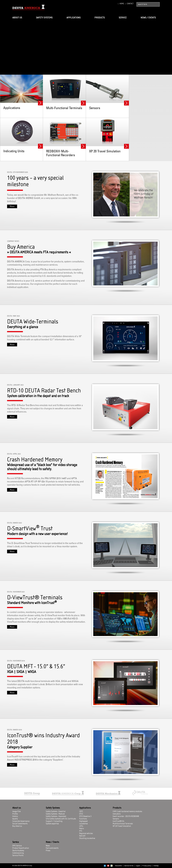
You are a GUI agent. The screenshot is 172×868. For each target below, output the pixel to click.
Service (123, 18)
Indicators (117, 814)
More (12, 206)
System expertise (52, 824)
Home (122, 4)
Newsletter (119, 866)
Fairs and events (52, 848)
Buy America (17, 826)
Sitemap (156, 866)
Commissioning (18, 853)
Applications (74, 18)
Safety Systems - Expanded (56, 816)
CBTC (81, 812)
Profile (15, 814)
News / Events (148, 18)
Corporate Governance (21, 821)
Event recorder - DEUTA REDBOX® (126, 816)
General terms (129, 866)
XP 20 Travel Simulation (122, 826)
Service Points (18, 856)
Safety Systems (44, 18)
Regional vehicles (86, 834)
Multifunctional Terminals (123, 824)
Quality (15, 819)
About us (17, 18)
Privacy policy (147, 866)
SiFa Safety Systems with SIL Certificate (61, 819)
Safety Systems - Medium (55, 814)
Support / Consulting (54, 821)
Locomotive (83, 824)
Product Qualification (21, 848)
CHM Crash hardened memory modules (127, 812)
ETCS (81, 814)
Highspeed (83, 821)
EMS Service (17, 846)
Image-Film (17, 812)
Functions (83, 819)
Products (100, 18)
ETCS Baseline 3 (85, 816)
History (15, 816)
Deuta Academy (18, 851)
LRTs (81, 826)
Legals (138, 866)
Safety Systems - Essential (56, 812)
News (48, 846)
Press (48, 851)
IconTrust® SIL (119, 821)
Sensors (116, 819)
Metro (82, 829)
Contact (130, 4)
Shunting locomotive (87, 838)
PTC (81, 831)
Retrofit (82, 836)
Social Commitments (20, 824)
